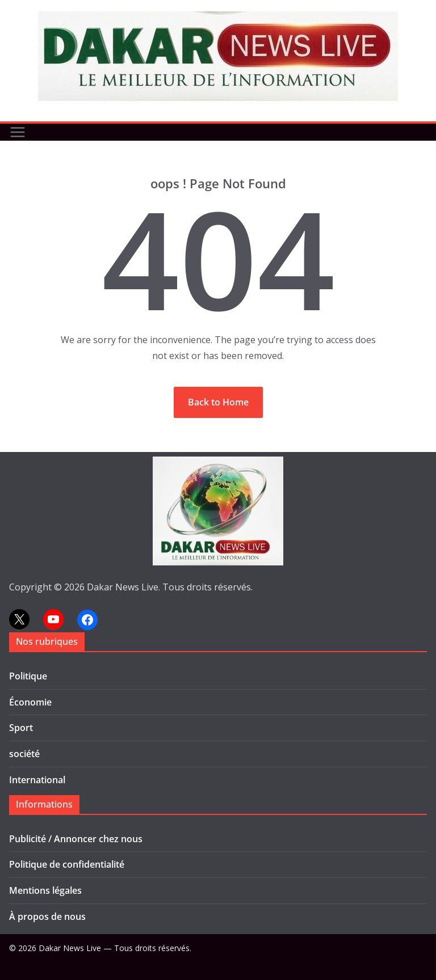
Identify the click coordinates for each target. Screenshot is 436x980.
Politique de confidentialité (67, 864)
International (37, 780)
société (24, 754)
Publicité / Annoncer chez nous (76, 839)
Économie (30, 702)
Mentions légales (45, 890)
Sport (21, 728)
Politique (28, 676)
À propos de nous (47, 916)
